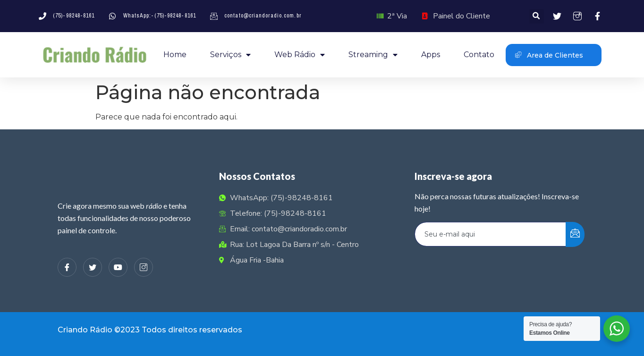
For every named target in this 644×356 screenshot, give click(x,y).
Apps (431, 55)
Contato (479, 55)
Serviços (230, 55)
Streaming (373, 55)
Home (175, 55)
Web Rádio (300, 55)
